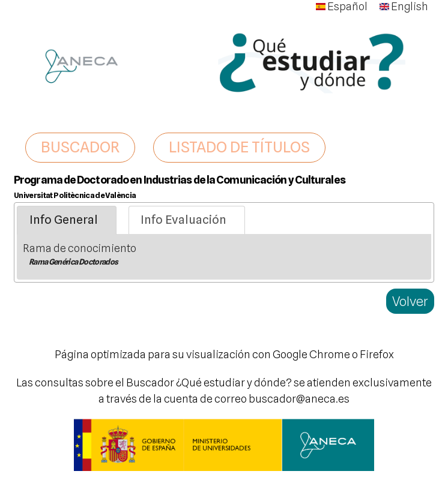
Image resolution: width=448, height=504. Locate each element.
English (404, 6)
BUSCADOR (80, 147)
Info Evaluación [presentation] (183, 220)
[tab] (67, 220)
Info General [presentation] (64, 220)
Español (342, 6)
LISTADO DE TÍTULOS (239, 147)
